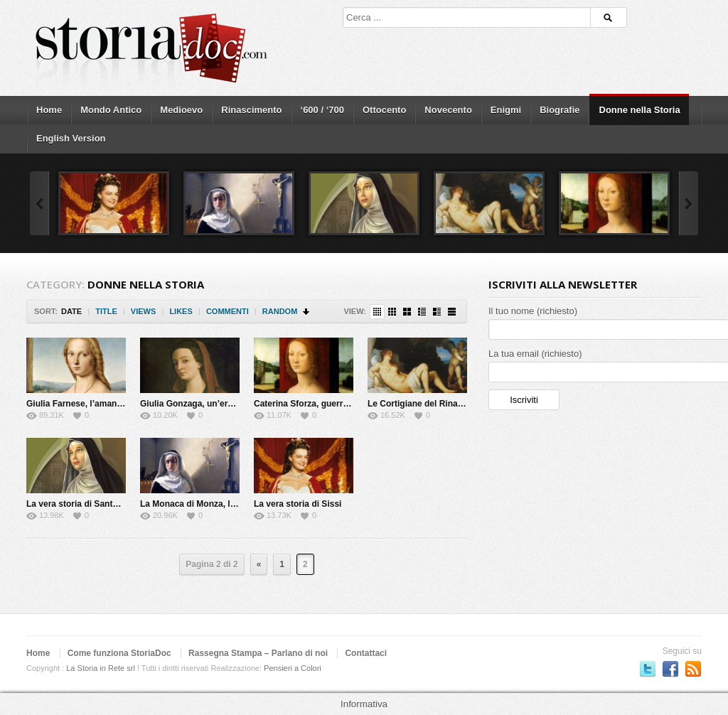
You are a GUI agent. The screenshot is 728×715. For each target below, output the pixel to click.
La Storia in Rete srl (101, 668)
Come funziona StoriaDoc (119, 653)
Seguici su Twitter (648, 669)
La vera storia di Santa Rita (81, 504)
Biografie (560, 110)
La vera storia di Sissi (298, 504)
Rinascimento (251, 110)
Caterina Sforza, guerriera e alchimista (332, 404)
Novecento (448, 110)
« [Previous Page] (259, 564)
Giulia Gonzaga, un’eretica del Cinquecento (228, 404)
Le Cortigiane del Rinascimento (431, 404)
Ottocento (384, 110)
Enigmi (506, 110)
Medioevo (181, 110)
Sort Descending (307, 312)
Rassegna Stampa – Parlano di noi (258, 653)
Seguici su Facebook (670, 669)
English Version (71, 138)
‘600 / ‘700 (322, 110)
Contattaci (366, 653)
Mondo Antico (111, 110)
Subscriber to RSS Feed (693, 669)
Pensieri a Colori (293, 668)
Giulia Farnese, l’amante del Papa (94, 404)
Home (49, 110)
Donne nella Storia (640, 110)
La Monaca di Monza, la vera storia (210, 504)
